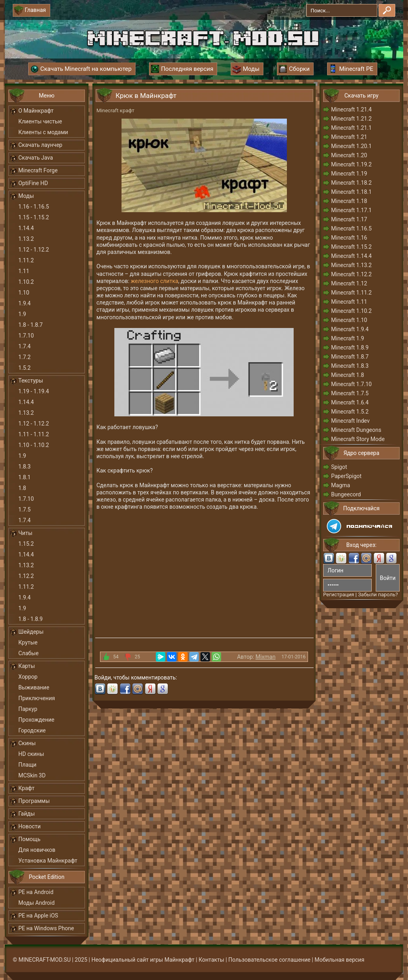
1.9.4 (25, 303)
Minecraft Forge (38, 170)
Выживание (34, 687)
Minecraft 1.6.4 (350, 402)
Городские (32, 730)
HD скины (31, 754)
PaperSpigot (346, 476)
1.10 (24, 293)
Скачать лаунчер (40, 145)
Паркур (28, 709)
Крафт (26, 788)
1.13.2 (26, 239)
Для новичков (37, 850)
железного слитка (154, 281)
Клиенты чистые (40, 121)
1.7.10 (26, 336)
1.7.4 (25, 346)
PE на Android (36, 892)
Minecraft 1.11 (349, 302)
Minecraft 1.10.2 (351, 311)
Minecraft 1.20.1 (351, 146)
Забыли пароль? (378, 594)
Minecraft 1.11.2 (351, 293)
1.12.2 (26, 576)
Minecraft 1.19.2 (351, 164)
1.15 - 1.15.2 (34, 217)
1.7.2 (25, 357)
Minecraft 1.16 (349, 238)
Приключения (37, 698)
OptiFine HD (33, 183)
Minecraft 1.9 (348, 338)
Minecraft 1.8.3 (350, 366)
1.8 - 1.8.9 (30, 619)
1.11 (24, 271)
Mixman (265, 657)
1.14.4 (26, 228)
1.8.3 (25, 467)
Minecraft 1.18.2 (351, 183)
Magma (341, 485)
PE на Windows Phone (46, 928)
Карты (27, 666)
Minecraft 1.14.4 (351, 256)
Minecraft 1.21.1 (351, 128)
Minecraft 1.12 (349, 283)
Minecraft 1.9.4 (350, 329)
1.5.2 (25, 368)
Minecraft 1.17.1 (351, 210)
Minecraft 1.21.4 (351, 109)
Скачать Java (36, 158)
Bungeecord (346, 494)
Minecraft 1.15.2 (351, 247)
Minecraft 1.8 (348, 375)
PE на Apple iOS (38, 916)
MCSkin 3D (32, 775)
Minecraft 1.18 (349, 201)
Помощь (29, 839)
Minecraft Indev (350, 421)
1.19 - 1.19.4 (34, 391)
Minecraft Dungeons (356, 430)
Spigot (339, 467)
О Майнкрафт (36, 111)
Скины (27, 743)
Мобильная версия (340, 960)
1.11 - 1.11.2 (34, 434)
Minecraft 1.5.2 (350, 412)
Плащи (27, 765)
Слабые (28, 653)
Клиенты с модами (43, 132)
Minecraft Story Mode (358, 439)
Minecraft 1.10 (349, 320)
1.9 (22, 314)
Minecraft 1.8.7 (350, 357)
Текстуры (31, 381)
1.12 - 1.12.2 (34, 250)
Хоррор (28, 677)
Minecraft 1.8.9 (350, 347)
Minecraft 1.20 (349, 155)
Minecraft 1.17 (349, 219)
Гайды (26, 814)
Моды (26, 196)
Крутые (28, 642)
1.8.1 (25, 477)
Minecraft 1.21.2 (351, 119)
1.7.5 (25, 510)
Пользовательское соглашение (269, 960)
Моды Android (36, 903)
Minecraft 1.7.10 (351, 384)
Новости (29, 826)
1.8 (22, 488)
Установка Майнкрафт (48, 861)
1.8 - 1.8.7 (30, 325)
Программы (34, 801)
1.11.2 (26, 260)
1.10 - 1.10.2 (34, 445)
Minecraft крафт (115, 110)
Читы (25, 533)
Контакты (211, 960)
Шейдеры (31, 632)
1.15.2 (26, 544)
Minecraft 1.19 (349, 174)
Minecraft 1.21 (349, 137)
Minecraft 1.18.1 (351, 192)
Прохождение (36, 720)
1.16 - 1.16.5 (34, 207)
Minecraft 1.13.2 (351, 265)
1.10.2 (26, 282)
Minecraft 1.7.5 (350, 393)
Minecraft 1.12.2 (351, 274)
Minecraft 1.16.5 (351, 228)
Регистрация (339, 594)
